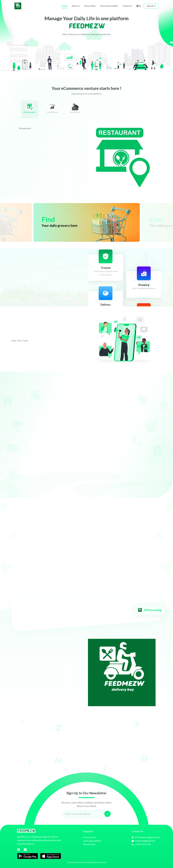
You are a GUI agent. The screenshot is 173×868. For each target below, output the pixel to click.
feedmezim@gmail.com (143, 841)
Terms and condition (92, 841)
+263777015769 (141, 844)
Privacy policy (89, 837)
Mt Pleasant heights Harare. (146, 837)
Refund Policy (89, 844)
